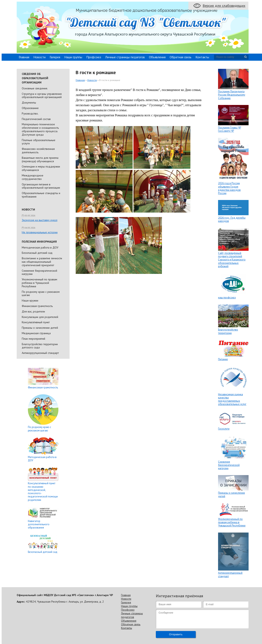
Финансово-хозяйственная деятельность (38, 151)
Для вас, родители (33, 311)
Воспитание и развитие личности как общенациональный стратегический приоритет (42, 262)
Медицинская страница (36, 333)
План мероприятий (33, 339)
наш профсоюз (227, 298)
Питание (223, 359)
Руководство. (30, 113)
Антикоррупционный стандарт (40, 353)
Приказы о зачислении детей (40, 328)
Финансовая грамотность (37, 306)
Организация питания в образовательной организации (41, 186)
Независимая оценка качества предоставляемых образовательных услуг (232, 399)
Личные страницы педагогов (125, 57)
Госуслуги (224, 429)
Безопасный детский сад (37, 253)
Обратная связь (181, 57)
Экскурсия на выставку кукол (40, 220)
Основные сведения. (35, 88)
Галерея (55, 57)
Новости (39, 57)
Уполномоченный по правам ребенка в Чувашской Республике (39, 283)
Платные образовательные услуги (39, 142)
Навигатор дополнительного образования (39, 524)
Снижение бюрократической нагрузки (39, 272)
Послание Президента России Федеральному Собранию (232, 95)
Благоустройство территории (228, 331)
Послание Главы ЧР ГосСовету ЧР (230, 129)
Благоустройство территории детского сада (40, 346)
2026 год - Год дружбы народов (232, 219)
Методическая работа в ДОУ (40, 247)
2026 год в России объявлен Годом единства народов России (229, 188)
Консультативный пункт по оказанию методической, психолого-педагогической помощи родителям (43, 492)
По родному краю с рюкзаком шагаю (41, 293)
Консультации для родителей (40, 317)
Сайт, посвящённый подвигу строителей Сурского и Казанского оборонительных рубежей (232, 260)
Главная (24, 57)
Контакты (202, 57)
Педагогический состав (36, 119)
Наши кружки (30, 300)
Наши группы (73, 57)
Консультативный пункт (36, 322)
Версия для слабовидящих (224, 6)
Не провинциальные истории (40, 232)
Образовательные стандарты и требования (41, 195)
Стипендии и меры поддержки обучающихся (41, 168)
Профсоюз (94, 57)
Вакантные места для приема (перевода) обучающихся (40, 159)
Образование (30, 108)
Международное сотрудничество (33, 177)
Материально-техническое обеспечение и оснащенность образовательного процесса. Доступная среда (40, 129)
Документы (29, 103)
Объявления (157, 57)
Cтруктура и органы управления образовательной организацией (42, 96)
